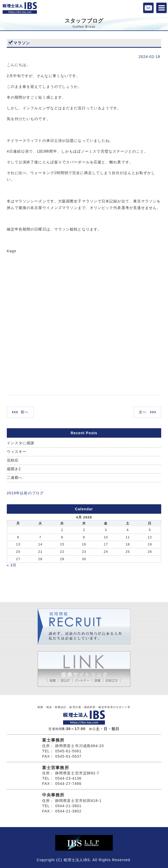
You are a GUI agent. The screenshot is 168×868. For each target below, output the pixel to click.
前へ (25, 412)
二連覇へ (15, 478)
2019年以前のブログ (25, 493)
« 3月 (12, 565)
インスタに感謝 (21, 443)
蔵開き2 (14, 469)
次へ (143, 412)
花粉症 (13, 460)
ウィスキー (17, 452)
